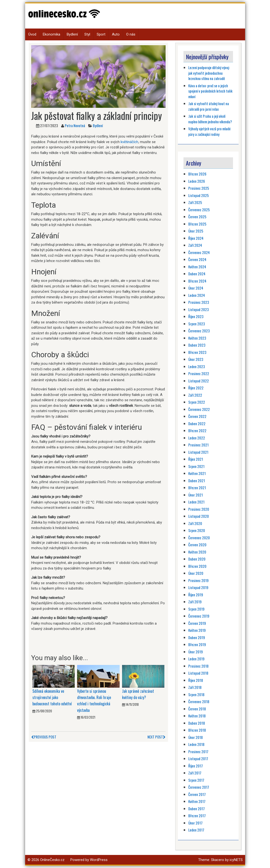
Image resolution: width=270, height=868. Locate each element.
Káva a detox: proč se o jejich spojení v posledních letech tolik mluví (210, 91)
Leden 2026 (197, 181)
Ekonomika (51, 34)
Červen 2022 (197, 416)
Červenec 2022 (199, 409)
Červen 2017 (197, 794)
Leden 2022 (197, 438)
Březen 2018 (197, 730)
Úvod (32, 34)
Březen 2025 (197, 224)
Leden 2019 (196, 659)
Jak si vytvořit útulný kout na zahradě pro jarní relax (209, 106)
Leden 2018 (196, 744)
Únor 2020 (196, 573)
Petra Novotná (75, 125)
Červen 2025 (197, 217)
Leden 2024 (197, 295)
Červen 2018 (197, 709)
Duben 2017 (197, 809)
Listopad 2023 (199, 309)
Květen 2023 (197, 338)
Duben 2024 (197, 274)
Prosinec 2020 (199, 509)
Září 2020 (195, 523)
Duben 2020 (197, 559)
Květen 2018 (197, 716)
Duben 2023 (197, 345)
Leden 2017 (196, 830)
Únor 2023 (196, 359)
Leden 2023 (197, 366)
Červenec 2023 (199, 331)
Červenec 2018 (199, 701)
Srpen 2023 (197, 324)
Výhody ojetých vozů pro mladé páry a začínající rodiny (209, 131)
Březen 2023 (197, 352)
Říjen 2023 (196, 316)
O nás (131, 34)
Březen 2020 (197, 566)
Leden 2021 (196, 502)
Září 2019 (195, 602)
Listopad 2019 (198, 587)
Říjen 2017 (196, 766)
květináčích (129, 142)
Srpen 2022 (197, 402)
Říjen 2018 (196, 680)
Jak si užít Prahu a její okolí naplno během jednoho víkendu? (210, 119)
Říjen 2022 (196, 388)
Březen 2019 (197, 644)
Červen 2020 (197, 545)
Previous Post (44, 737)
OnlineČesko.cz (52, 860)
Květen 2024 (197, 267)
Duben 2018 (197, 723)
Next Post (157, 737)
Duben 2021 (197, 481)
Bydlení (72, 34)
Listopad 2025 (199, 195)
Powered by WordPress (89, 860)
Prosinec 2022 (199, 373)
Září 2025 (195, 202)
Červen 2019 (197, 623)
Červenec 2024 (199, 252)
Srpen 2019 (196, 609)
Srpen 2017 (196, 780)
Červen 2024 (197, 259)
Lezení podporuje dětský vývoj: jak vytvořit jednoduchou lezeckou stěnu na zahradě (209, 73)
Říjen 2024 (196, 238)
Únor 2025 (196, 231)
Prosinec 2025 (199, 188)
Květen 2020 (197, 552)
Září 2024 (195, 245)
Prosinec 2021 (198, 445)
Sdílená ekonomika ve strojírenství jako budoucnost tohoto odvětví (52, 697)
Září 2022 (195, 395)
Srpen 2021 (196, 466)
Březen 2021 (197, 488)
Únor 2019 (196, 652)
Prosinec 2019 (198, 580)
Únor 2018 (196, 737)
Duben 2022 (197, 423)
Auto (116, 34)
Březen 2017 (197, 816)
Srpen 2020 (197, 530)
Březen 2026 (197, 174)
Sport (101, 34)
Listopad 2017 (198, 759)
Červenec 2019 (199, 616)
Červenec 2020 (199, 538)
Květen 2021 (197, 473)
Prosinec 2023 (199, 302)
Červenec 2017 (199, 787)
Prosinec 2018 (198, 666)
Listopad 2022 (199, 381)
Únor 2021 (196, 495)
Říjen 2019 (196, 595)
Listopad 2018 (198, 673)
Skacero (218, 860)
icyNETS (236, 860)
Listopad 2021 (198, 452)
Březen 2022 (197, 430)
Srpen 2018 (196, 694)
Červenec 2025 (199, 210)
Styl (87, 34)
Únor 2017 (195, 823)
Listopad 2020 (199, 516)
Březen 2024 (197, 281)
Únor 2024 (196, 288)
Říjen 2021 (196, 459)
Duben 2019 (197, 637)
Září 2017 (195, 773)
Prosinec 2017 (198, 751)
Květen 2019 (197, 630)
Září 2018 (195, 687)
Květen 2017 (197, 801)
